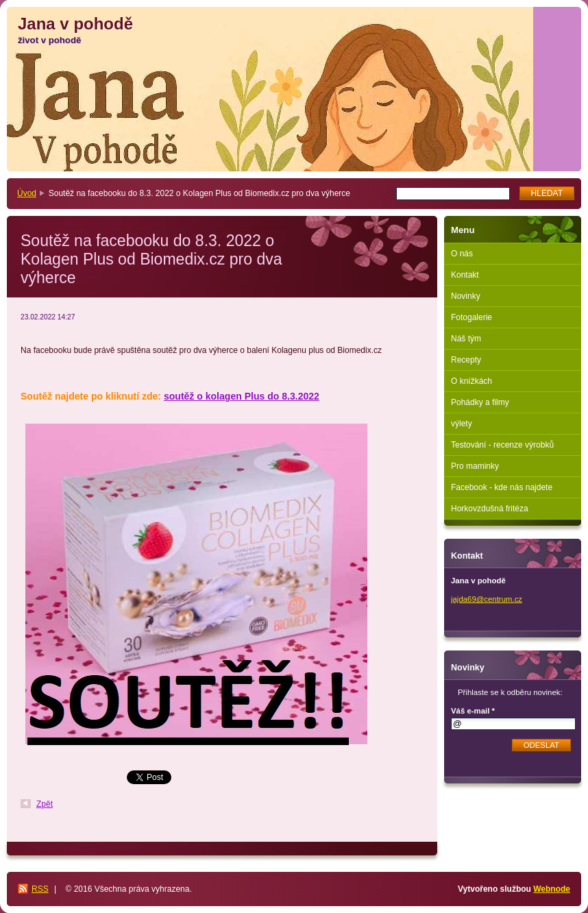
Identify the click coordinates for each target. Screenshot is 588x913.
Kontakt (465, 275)
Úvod (27, 193)
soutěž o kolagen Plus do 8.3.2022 (242, 396)
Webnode (552, 889)
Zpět (45, 804)
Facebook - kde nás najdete (502, 487)
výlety (462, 424)
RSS (40, 889)
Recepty (466, 360)
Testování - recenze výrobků (502, 445)
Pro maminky (475, 466)
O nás (462, 254)
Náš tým (466, 339)
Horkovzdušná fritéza (490, 509)
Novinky (466, 296)
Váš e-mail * (473, 711)
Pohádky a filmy (480, 402)
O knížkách (471, 381)
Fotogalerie (471, 317)
